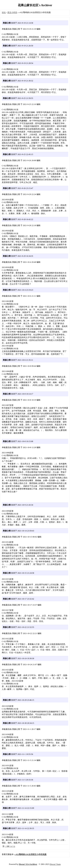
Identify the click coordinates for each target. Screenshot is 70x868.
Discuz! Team (55, 864)
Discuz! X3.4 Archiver (28, 864)
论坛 (4, 12)
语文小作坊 (12, 12)
